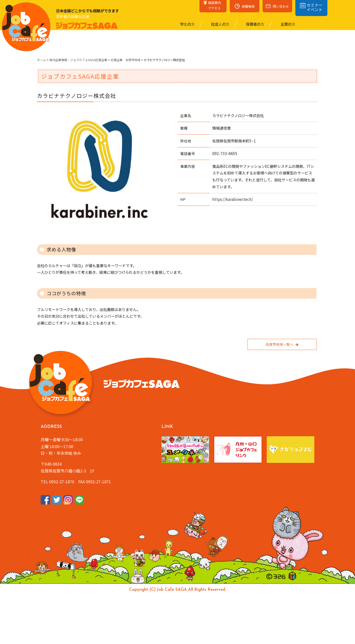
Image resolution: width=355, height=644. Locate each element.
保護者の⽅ (255, 24)
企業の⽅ (288, 24)
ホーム (41, 60)
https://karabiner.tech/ (233, 199)
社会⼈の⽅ (220, 24)
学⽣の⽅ (187, 24)
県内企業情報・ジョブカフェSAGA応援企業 (78, 60)
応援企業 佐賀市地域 (125, 60)
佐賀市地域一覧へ (282, 344)
